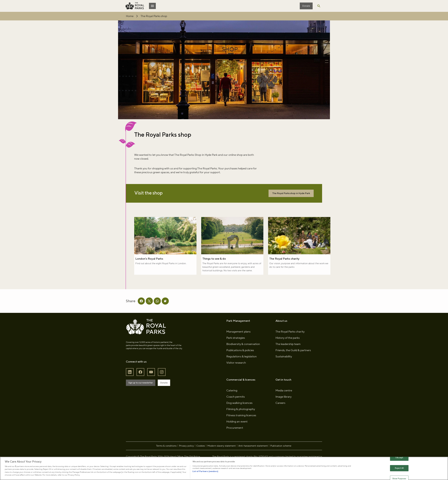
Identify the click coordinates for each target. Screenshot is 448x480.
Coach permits (236, 411)
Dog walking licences (239, 417)
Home (135, 16)
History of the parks (285, 352)
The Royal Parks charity (282, 265)
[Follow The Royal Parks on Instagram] (167, 387)
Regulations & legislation (242, 371)
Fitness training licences (241, 430)
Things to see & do (216, 265)
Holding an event (237, 436)
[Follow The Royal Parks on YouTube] (157, 387)
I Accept (399, 458)
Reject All (399, 468)
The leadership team (285, 359)
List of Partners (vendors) (205, 471)
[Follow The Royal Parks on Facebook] (146, 387)
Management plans (238, 346)
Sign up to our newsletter (146, 397)
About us (278, 335)
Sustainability (281, 371)
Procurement (235, 442)
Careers (277, 417)
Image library (281, 411)
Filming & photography (241, 424)
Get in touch (281, 394)
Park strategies (236, 352)
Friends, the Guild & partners (290, 365)
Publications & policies (240, 365)
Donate (300, 6)
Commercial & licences (241, 394)
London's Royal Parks (155, 265)
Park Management (238, 335)
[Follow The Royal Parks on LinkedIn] (136, 387)
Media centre (281, 405)
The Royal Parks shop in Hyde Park (276, 198)
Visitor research (236, 377)
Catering (232, 405)
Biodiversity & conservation (243, 359)
